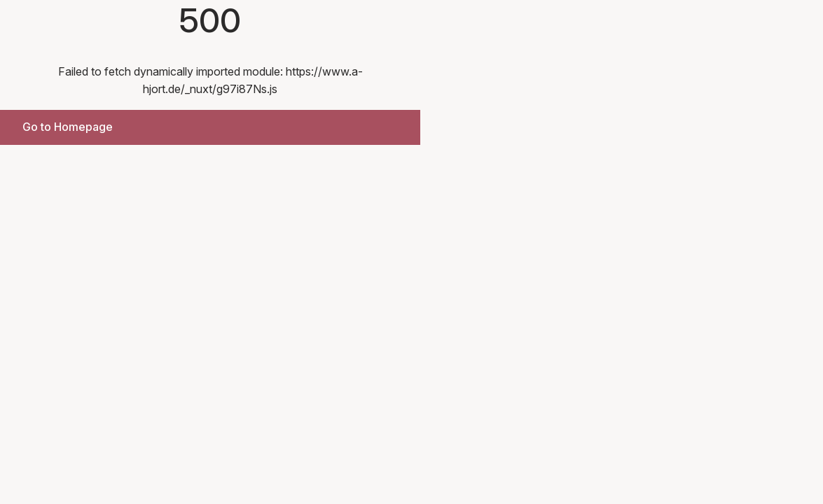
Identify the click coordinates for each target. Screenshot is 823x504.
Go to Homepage (68, 127)
